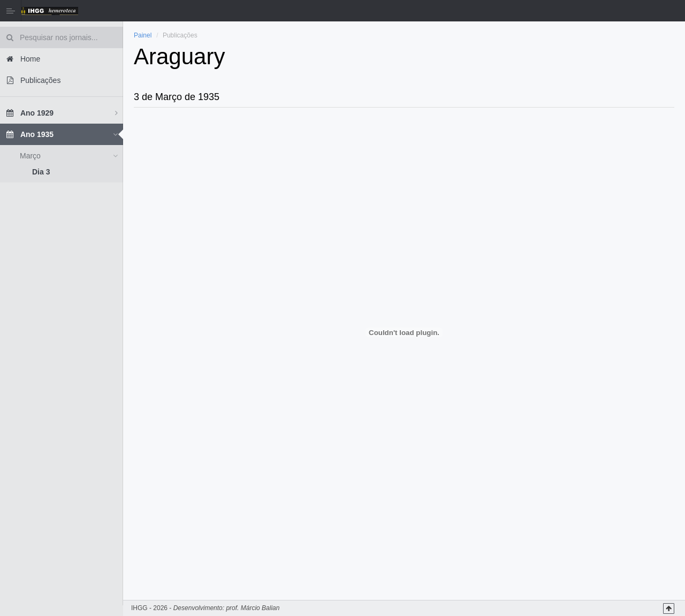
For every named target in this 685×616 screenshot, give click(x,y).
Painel (143, 35)
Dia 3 (41, 172)
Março (30, 156)
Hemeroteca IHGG (50, 11)
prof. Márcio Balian (253, 608)
